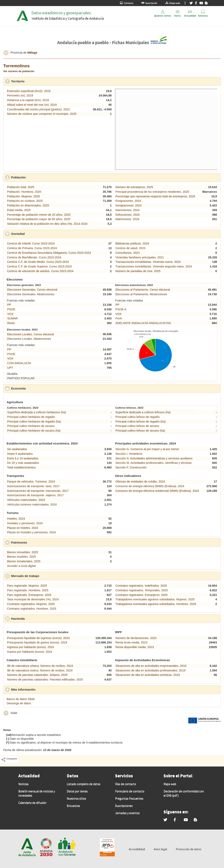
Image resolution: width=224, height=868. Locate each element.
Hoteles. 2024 (16, 519)
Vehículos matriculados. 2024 (26, 500)
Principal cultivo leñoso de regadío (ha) (141, 422)
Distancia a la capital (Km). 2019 (28, 100)
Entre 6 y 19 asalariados (23, 458)
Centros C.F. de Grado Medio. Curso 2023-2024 (38, 262)
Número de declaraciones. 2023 (136, 638)
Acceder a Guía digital (21, 566)
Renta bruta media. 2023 (131, 642)
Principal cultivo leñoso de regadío (138, 417)
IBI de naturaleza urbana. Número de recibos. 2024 (40, 666)
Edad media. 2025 (19, 210)
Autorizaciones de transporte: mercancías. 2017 (38, 491)
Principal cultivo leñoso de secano (137, 426)
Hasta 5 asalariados (20, 454)
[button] (6, 53)
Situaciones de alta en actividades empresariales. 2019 (151, 666)
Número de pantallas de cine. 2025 (138, 271)
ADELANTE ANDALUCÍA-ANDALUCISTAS (143, 323)
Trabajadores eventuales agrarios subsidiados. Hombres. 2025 (156, 604)
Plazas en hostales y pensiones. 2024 (31, 532)
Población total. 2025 (21, 187)
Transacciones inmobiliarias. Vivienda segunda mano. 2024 (154, 266)
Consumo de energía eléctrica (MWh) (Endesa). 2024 (150, 486)
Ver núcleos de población (19, 71)
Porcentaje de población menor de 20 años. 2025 (39, 215)
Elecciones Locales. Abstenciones (29, 339)
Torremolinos (16, 66)
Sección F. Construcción (131, 467)
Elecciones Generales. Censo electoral (32, 290)
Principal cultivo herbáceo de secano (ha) (34, 431)
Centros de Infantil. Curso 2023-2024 (31, 243)
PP (9, 305)
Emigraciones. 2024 (128, 201)
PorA (119, 318)
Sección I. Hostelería (129, 454)
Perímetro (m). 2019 (20, 95)
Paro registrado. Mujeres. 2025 (27, 586)
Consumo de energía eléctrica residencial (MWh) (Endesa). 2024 (157, 491)
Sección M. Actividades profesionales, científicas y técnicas (154, 463)
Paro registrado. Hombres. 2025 (28, 590)
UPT (10, 368)
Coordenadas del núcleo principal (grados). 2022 (38, 109)
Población (37, 177)
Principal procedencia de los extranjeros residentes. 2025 (152, 192)
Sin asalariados (17, 449)
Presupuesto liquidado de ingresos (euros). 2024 (38, 638)
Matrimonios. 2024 (127, 219)
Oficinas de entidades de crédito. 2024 (140, 482)
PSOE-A (121, 309)
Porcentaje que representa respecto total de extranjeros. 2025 (155, 196)
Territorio (36, 81)
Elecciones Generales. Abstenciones (31, 294)
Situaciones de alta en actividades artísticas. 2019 (148, 675)
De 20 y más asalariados (23, 463)
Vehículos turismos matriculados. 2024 (32, 504)
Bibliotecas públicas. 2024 (132, 243)
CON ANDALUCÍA (19, 363)
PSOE (11, 309)
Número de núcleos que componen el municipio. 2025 (42, 114)
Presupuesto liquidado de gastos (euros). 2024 (37, 642)
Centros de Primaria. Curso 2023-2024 (32, 248)
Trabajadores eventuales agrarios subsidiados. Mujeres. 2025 (155, 599)
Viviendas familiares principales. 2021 (140, 257)
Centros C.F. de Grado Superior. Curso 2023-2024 (39, 266)
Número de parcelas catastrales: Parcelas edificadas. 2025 (45, 679)
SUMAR (13, 318)
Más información (42, 689)
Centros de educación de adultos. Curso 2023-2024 (40, 271)
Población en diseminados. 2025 (28, 205)
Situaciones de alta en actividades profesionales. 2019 (151, 670)
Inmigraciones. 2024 (129, 205)
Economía (37, 388)
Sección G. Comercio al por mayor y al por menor (147, 449)
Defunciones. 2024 (128, 215)
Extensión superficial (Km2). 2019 (29, 91)
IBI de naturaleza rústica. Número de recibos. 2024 (40, 670)
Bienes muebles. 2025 (21, 557)
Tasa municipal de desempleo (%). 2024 (33, 599)
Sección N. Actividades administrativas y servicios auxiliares (154, 458)
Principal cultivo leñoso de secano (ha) (140, 431)
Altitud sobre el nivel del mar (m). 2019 (32, 105)
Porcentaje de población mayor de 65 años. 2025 (39, 219)
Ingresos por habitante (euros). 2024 (31, 647)
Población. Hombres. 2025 (24, 192)
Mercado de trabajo (44, 576)
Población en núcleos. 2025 (25, 201)
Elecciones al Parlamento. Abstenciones (141, 294)
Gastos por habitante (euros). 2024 (30, 652)
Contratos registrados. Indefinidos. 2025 (141, 586)
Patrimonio (38, 542)
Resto (11, 323)
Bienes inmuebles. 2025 (23, 552)
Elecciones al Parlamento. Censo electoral (143, 290)
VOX (10, 314)
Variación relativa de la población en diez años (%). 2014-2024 (47, 224)
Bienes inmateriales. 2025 (24, 561)
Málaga (32, 53)
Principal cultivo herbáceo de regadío (31, 417)
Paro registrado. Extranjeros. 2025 (29, 595)
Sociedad (36, 234)
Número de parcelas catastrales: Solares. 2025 (37, 675)
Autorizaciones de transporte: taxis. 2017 (33, 486)
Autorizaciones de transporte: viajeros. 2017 (35, 495)
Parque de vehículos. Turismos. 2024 (31, 482)
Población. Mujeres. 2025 (23, 196)
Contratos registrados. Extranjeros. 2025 (142, 595)
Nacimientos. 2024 (128, 210)
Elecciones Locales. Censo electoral (31, 334)
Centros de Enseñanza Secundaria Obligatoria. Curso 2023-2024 (49, 253)
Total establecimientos (21, 467)
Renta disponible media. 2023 (135, 647)
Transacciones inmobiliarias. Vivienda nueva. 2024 (148, 262)
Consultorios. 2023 (128, 253)
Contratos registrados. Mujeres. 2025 (31, 604)
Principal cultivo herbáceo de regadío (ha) (34, 422)
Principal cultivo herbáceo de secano (31, 426)
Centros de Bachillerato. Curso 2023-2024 (34, 257)
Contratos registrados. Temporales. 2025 (142, 590)
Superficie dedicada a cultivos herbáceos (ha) (37, 412)
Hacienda (36, 618)
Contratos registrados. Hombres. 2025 (32, 609)
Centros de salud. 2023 (131, 248)
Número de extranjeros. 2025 (134, 187)
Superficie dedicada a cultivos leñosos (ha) (143, 412)
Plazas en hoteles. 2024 (23, 528)
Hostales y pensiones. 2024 (25, 523)
